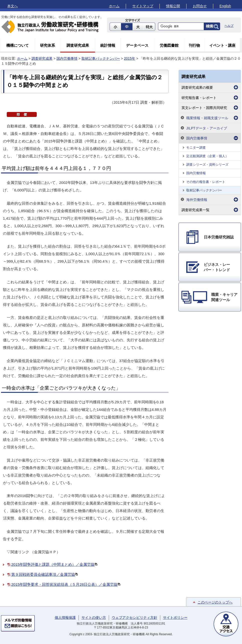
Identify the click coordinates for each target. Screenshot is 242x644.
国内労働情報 (196, 173)
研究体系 (47, 45)
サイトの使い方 (94, 618)
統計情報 (108, 45)
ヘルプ (229, 26)
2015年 (130, 58)
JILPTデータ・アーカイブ (207, 128)
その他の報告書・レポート (206, 182)
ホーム (114, 6)
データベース (137, 45)
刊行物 (194, 45)
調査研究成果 (78, 45)
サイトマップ (143, 6)
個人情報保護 (65, 618)
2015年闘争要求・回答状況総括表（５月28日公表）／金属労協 (66, 584)
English (225, 6)
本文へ (12, 6)
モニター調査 (196, 148)
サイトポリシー (175, 618)
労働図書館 (169, 45)
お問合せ (200, 6)
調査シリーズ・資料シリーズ (207, 165)
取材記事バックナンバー (101, 58)
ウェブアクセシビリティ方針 (134, 618)
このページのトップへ (215, 602)
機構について (17, 45)
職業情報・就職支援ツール (207, 118)
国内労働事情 (67, 58)
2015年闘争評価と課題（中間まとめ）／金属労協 (54, 564)
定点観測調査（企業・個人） (207, 156)
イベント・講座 (222, 45)
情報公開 (173, 6)
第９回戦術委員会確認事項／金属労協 (45, 574)
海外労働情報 (197, 200)
